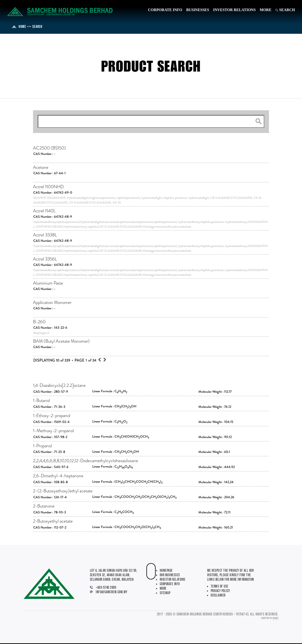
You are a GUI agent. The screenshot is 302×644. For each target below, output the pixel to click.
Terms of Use (220, 586)
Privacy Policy (220, 591)
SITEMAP (165, 593)
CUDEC (276, 618)
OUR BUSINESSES (170, 575)
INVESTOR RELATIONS (234, 10)
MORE (266, 10)
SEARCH (285, 10)
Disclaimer (218, 595)
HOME (19, 27)
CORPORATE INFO (165, 10)
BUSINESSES (198, 10)
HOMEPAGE (166, 571)
